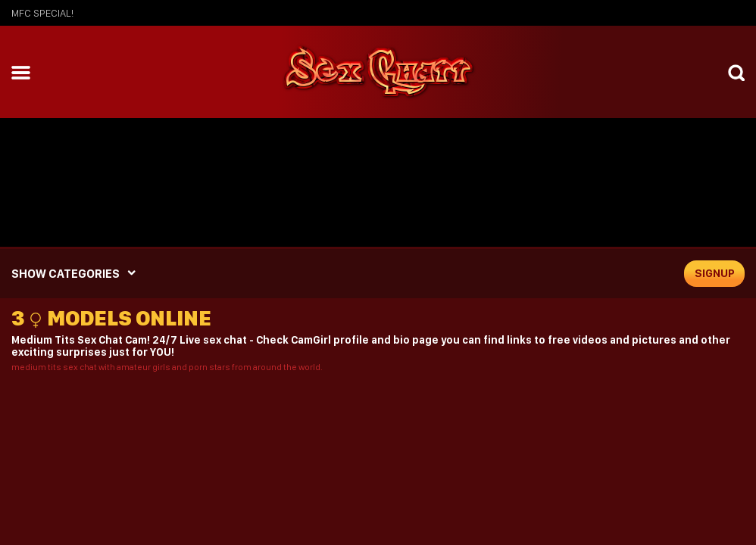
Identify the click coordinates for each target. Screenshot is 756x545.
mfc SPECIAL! (42, 13)
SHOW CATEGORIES (66, 274)
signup (715, 273)
